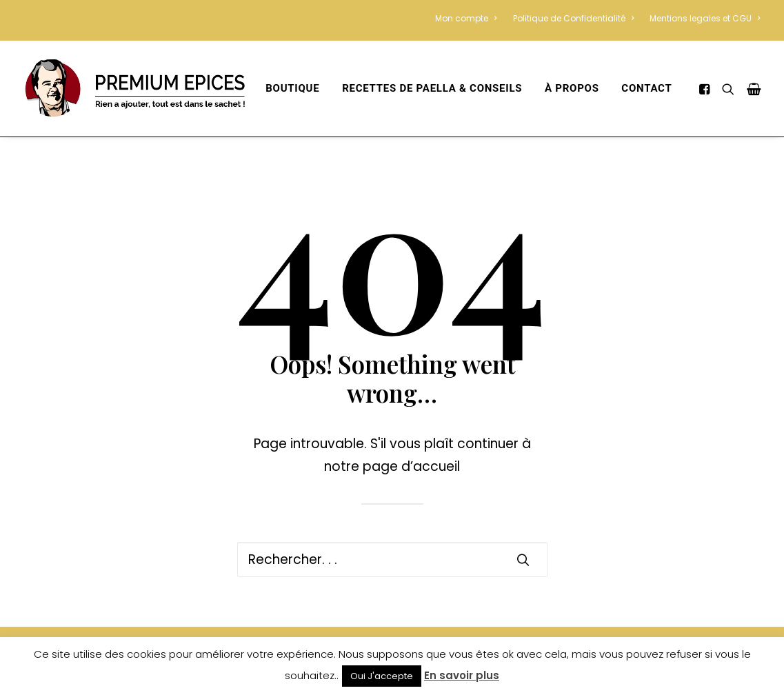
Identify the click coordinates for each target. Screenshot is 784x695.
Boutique (292, 88)
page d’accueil (411, 466)
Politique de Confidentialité (573, 18)
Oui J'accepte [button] (382, 676)
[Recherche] (392, 560)
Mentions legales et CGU (705, 18)
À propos (572, 88)
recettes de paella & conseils (432, 88)
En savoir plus (462, 675)
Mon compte (466, 18)
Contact (646, 88)
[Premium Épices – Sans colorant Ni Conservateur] (134, 89)
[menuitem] (469, 19)
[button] (706, 89)
